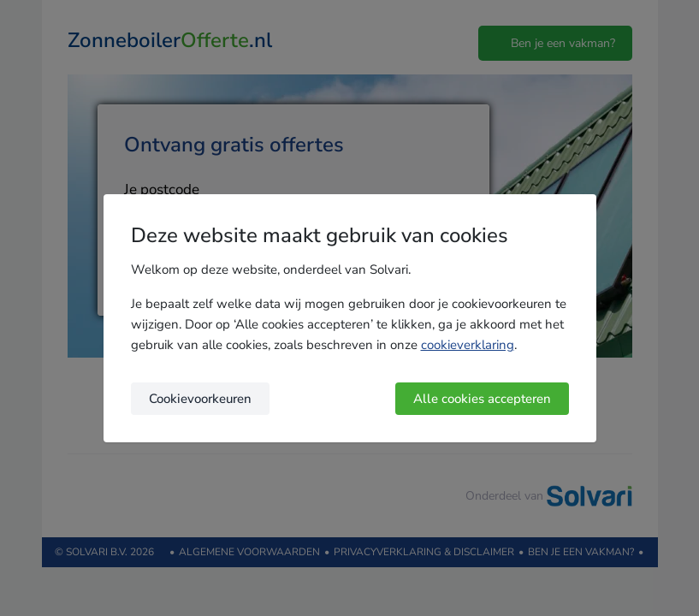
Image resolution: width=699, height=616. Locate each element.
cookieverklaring (468, 345)
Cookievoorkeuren (200, 399)
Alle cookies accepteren (482, 399)
